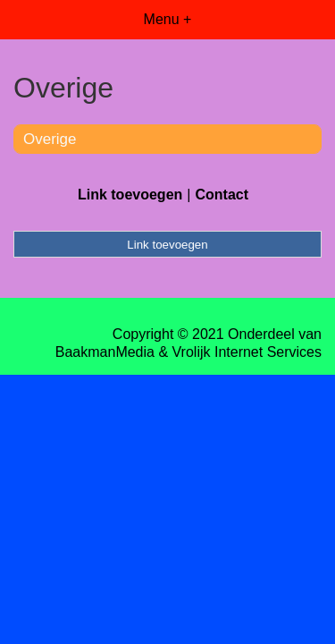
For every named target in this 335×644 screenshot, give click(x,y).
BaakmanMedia (105, 352)
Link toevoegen (130, 195)
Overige (50, 139)
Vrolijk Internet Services (247, 352)
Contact (222, 195)
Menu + (168, 19)
